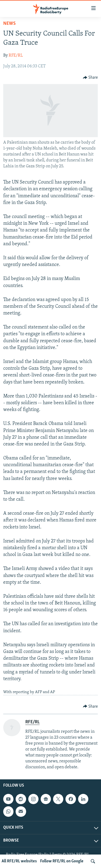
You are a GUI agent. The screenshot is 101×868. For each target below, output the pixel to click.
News (9, 24)
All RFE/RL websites (19, 861)
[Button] (90, 78)
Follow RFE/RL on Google (62, 861)
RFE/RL (16, 56)
